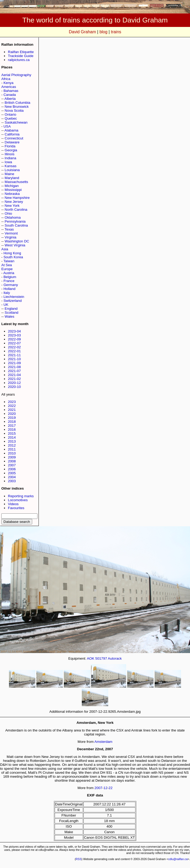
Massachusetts (16, 182)
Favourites (16, 508)
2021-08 (14, 367)
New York (12, 206)
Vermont (11, 233)
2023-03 (14, 335)
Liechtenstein (14, 297)
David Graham (82, 32)
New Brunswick (17, 107)
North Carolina (16, 210)
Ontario (11, 114)
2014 (12, 437)
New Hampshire (17, 198)
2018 (12, 422)
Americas (9, 87)
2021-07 (14, 371)
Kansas (11, 166)
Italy (7, 293)
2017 (12, 426)
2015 (12, 433)
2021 (12, 410)
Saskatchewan (16, 122)
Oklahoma (13, 217)
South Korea (13, 257)
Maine (9, 174)
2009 (12, 457)
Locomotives (18, 500)
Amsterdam (103, 742)
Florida (10, 146)
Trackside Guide (21, 56)
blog (103, 32)
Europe (7, 269)
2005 (12, 473)
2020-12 (14, 383)
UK (6, 305)
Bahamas (11, 91)
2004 (12, 477)
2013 (12, 441)
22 (111, 788)
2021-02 (14, 379)
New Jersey (14, 202)
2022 (12, 406)
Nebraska (12, 194)
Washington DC (17, 241)
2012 (12, 445)
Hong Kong (12, 253)
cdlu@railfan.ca (178, 859)
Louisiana (12, 170)
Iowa (8, 162)
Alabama (11, 130)
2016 (12, 430)
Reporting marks (21, 496)
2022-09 (14, 339)
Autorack (115, 658)
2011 (12, 449)
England (11, 309)
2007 (12, 465)
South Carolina (16, 225)
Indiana (11, 158)
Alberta (10, 99)
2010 (12, 453)
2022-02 (14, 347)
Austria (9, 273)
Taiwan (9, 261)
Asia (5, 249)
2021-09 (14, 363)
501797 (101, 658)
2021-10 (14, 359)
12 (105, 788)
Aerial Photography (16, 75)
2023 (12, 402)
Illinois (10, 154)
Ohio (8, 214)
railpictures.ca (19, 60)
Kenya (8, 83)
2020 (12, 414)
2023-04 (14, 331)
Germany (11, 285)
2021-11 (14, 355)
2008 (12, 461)
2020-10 (14, 387)
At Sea (7, 265)
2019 (12, 418)
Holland (9, 289)
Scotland (12, 313)
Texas (9, 229)
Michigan (12, 186)
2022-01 (14, 351)
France (9, 281)
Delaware (12, 142)
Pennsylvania (15, 221)
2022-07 (14, 343)
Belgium (10, 277)
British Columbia (18, 103)
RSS (79, 859)
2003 (12, 481)
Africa (6, 79)
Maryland (12, 178)
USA (7, 126)
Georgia (11, 150)
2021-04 (14, 375)
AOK (91, 658)
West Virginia (15, 245)
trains (116, 32)
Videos (13, 504)
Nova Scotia (14, 111)
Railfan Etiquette (21, 52)
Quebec (11, 118)
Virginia (11, 237)
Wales (10, 316)
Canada (10, 95)
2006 (12, 469)
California (12, 134)
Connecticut (14, 138)
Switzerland (13, 301)
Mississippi (13, 190)
